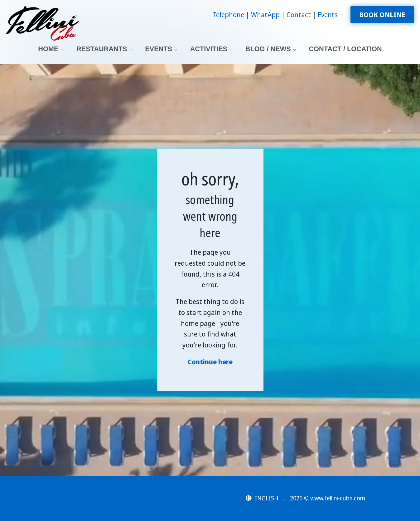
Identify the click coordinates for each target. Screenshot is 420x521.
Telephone (229, 15)
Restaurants (102, 49)
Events (328, 15)
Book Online (382, 15)
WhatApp (266, 15)
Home (48, 49)
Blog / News (268, 49)
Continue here (210, 362)
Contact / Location (345, 49)
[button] (266, 498)
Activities (209, 49)
